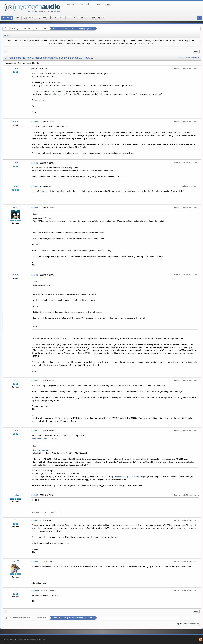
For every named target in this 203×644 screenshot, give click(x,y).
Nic (16, 380)
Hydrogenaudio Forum (21, 29)
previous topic (184, 58)
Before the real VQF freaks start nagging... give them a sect (77, 29)
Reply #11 (35, 591)
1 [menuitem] (6, 52)
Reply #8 (35, 495)
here (154, 44)
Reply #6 (35, 381)
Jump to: (178, 624)
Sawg (16, 186)
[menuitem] (196, 52)
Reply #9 (35, 521)
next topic (195, 58)
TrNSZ (16, 495)
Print (196, 52)
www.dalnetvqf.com (56, 94)
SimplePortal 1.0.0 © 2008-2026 (35, 639)
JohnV (15, 561)
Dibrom (15, 121)
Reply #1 (35, 122)
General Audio (42, 29)
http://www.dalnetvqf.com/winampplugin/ (128, 477)
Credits (21, 639)
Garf (16, 207)
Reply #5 (35, 275)
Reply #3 (35, 186)
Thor (16, 68)
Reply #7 (35, 431)
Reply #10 (35, 562)
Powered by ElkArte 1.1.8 (9, 639)
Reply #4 (35, 208)
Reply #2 (35, 163)
